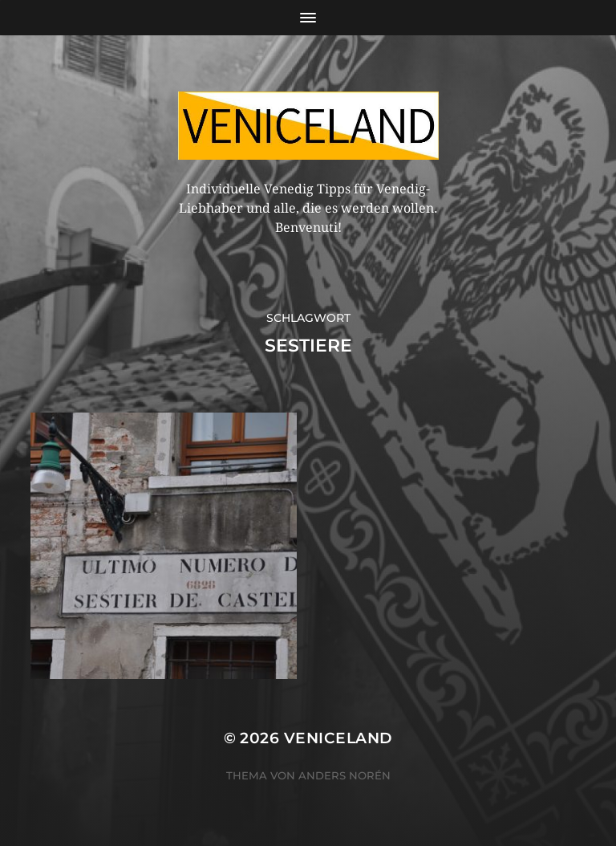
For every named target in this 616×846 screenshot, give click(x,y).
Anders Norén (344, 775)
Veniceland (338, 738)
